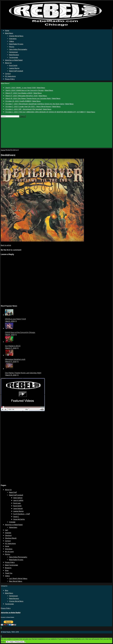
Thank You (9, 573)
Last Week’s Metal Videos (18, 579)
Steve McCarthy (19, 519)
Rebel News (9, 33)
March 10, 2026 (11, 375)
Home (7, 31)
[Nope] (25, 642)
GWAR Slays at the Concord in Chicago (20, 332)
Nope (12, 642)
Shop (7, 571)
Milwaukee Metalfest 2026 (15, 359)
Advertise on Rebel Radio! (14, 60)
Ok (8, 642)
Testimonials (14, 58)
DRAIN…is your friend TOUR (15, 319)
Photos (12, 47)
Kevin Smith (13, 66)
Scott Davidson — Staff (21, 514)
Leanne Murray (14, 68)
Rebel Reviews (14, 55)
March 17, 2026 (11, 348)
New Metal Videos (16, 581)
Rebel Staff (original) (16, 71)
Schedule (12, 522)
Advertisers (13, 528)
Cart (6, 530)
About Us (8, 63)
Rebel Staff (13, 493)
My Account (9, 552)
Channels (8, 533)
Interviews (13, 39)
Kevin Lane (17, 503)
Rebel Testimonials (11, 565)
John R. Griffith (18, 501)
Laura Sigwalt (18, 509)
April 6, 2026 (10, 321)
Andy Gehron (18, 498)
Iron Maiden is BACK (13, 346)
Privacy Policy (10, 79)
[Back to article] (6, 245)
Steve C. (16, 517)
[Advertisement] (56, 133)
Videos (12, 41)
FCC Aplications (10, 76)
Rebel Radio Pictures (16, 44)
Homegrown (14, 52)
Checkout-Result (11, 538)
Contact (8, 74)
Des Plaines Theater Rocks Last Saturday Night (23, 373)
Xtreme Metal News (16, 36)
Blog (7, 591)
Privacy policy (19, 642)
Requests (8, 568)
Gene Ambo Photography (18, 49)
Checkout (8, 536)
